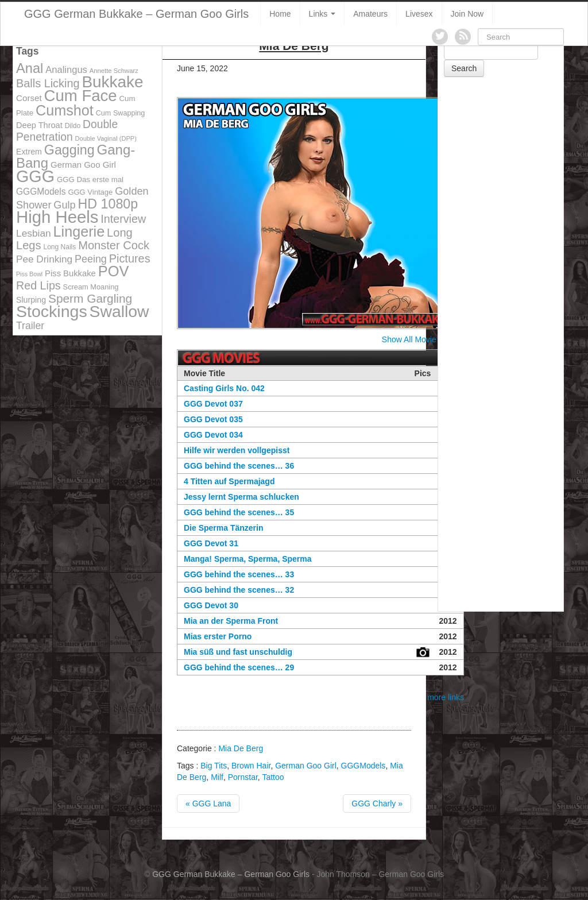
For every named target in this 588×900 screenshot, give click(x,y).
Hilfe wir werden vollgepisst (237, 450)
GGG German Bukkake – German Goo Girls (136, 14)
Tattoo (273, 777)
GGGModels (363, 766)
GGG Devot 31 (211, 543)
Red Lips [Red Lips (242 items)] (38, 285)
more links (446, 697)
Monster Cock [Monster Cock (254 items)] (114, 245)
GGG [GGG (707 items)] (35, 176)
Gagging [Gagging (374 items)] (69, 150)
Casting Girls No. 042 (224, 388)
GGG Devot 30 (211, 605)
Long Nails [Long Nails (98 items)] (59, 247)
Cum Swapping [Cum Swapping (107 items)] (121, 113)
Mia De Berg (241, 748)
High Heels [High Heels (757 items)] (57, 217)
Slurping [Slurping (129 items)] (31, 300)
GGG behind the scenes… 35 (239, 512)
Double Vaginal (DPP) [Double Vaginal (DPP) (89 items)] (106, 138)
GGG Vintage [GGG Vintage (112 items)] (90, 192)
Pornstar (243, 777)
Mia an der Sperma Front (231, 621)
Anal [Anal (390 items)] (30, 68)
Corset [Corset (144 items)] (29, 98)
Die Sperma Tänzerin (224, 528)
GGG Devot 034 (213, 435)
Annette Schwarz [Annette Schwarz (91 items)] (114, 71)
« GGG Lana (208, 804)
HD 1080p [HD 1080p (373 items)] (108, 204)
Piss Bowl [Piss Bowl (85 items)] (29, 274)
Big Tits (214, 766)
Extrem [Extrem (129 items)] (29, 152)
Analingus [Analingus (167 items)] (66, 70)
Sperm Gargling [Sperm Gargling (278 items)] (90, 298)
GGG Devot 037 (213, 404)
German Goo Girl (306, 766)
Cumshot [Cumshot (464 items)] (65, 110)
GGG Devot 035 (213, 419)
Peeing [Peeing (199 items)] (91, 259)
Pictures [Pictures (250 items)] (130, 258)
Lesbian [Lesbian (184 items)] (34, 233)
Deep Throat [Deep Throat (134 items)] (39, 125)
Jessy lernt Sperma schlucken (241, 497)
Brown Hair (251, 766)
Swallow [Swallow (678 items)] (119, 311)
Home (280, 14)
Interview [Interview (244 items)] (123, 219)
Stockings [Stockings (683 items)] (52, 311)
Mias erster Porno (218, 636)
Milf (217, 777)
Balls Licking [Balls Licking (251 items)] (48, 83)
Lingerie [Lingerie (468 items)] (79, 231)
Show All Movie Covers (423, 339)
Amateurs (370, 14)
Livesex (419, 14)
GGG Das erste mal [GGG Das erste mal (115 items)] (90, 179)
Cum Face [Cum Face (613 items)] (81, 96)
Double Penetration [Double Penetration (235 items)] (67, 131)
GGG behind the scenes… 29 (239, 667)
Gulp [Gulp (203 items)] (64, 205)
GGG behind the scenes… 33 (239, 574)
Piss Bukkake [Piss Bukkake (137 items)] (70, 273)
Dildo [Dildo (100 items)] (73, 126)
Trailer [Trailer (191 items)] (30, 326)
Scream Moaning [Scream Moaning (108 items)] (91, 287)
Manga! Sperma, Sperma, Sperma (248, 559)
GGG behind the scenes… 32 (239, 590)
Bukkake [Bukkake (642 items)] (112, 82)
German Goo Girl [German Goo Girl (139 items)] (83, 165)
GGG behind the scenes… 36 (239, 466)
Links (322, 14)
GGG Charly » (377, 804)
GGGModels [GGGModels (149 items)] (41, 192)
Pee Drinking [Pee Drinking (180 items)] (44, 259)
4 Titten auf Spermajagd (229, 481)
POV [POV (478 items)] (114, 271)
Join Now (467, 14)
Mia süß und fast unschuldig (238, 652)
